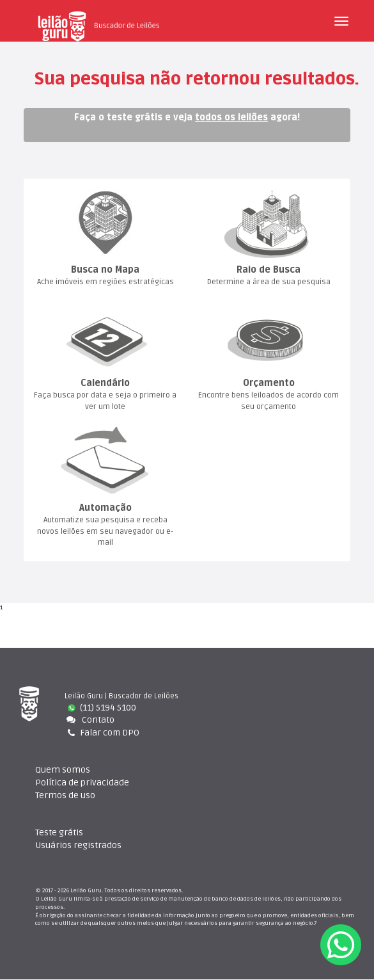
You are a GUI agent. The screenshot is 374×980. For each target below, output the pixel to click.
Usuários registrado (78, 846)
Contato (90, 720)
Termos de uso (65, 796)
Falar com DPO (103, 733)
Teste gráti (59, 833)
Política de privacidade (82, 783)
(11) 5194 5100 (102, 708)
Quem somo (63, 770)
